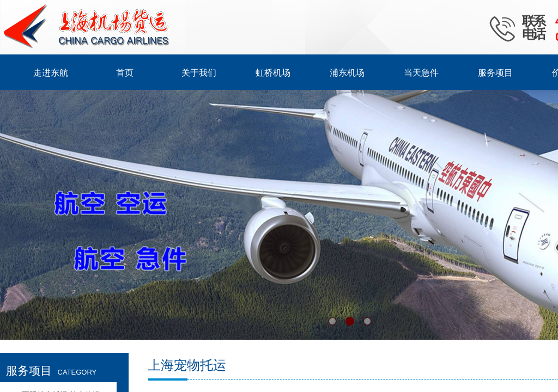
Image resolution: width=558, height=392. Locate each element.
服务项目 (495, 73)
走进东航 (51, 73)
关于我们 (199, 73)
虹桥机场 (273, 73)
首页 (125, 73)
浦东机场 (347, 73)
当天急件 (421, 73)
